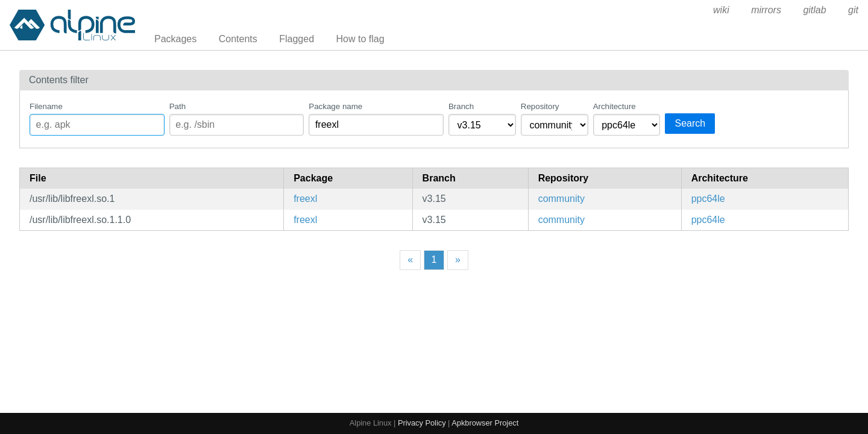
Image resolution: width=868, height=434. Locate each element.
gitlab (814, 10)
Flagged (297, 39)
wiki (721, 10)
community (561, 199)
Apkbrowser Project (485, 423)
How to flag (360, 39)
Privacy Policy (422, 423)
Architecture (615, 106)
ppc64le (708, 199)
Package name (335, 106)
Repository (540, 106)
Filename (46, 106)
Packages (175, 39)
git (853, 10)
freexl (305, 199)
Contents (238, 39)
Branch (461, 106)
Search (690, 123)
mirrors (766, 10)
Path (178, 106)
